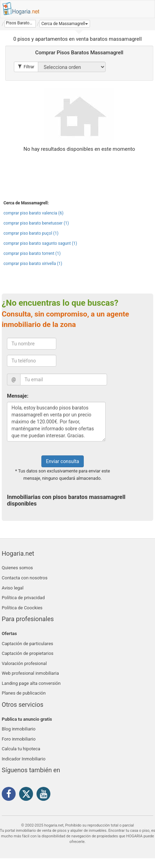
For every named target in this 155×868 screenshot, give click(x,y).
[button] (65, 24)
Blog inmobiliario (19, 729)
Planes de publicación (24, 693)
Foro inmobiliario (19, 739)
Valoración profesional (24, 663)
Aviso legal (13, 588)
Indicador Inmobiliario (24, 759)
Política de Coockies (22, 608)
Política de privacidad (23, 598)
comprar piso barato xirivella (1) (33, 264)
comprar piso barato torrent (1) (32, 253)
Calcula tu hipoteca (21, 749)
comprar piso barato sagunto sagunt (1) (40, 243)
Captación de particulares (27, 644)
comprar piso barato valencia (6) (34, 213)
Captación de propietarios (28, 653)
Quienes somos (17, 568)
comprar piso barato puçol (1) (31, 233)
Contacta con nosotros (25, 578)
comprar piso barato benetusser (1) (36, 223)
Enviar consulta (62, 461)
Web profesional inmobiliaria (30, 673)
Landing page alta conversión (31, 683)
